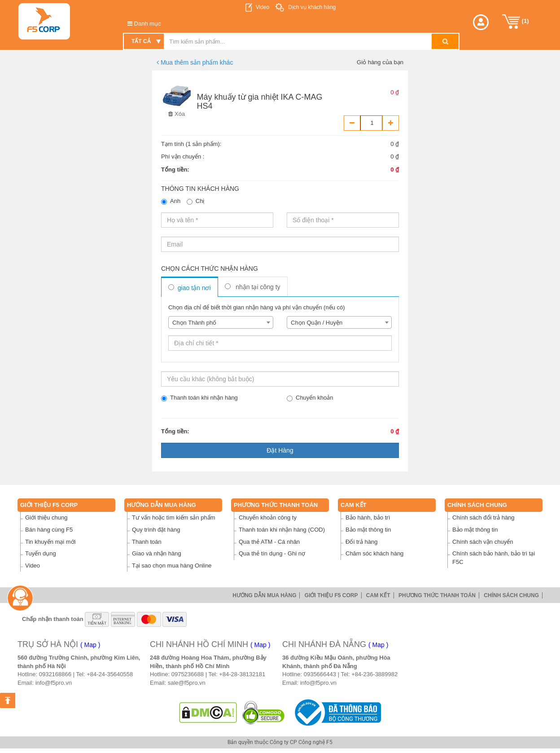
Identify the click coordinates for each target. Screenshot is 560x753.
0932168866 (55, 674)
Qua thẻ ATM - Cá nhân (269, 542)
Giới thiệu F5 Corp (49, 505)
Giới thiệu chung (46, 517)
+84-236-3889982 (374, 674)
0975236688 (188, 674)
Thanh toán (147, 542)
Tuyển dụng (41, 553)
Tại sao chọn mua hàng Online (172, 566)
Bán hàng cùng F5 (49, 530)
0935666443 (320, 674)
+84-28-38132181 (242, 674)
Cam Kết (354, 505)
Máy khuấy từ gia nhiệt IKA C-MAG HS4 (260, 101)
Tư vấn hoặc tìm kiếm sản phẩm (174, 517)
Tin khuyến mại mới (50, 542)
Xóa (177, 114)
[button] (481, 22)
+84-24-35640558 (110, 674)
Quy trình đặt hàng (156, 530)
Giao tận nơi (190, 288)
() (516, 22)
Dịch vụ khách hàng (311, 7)
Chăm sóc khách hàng (374, 553)
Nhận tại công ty (253, 287)
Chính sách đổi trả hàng (483, 517)
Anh (171, 201)
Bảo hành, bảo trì (368, 517)
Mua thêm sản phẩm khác (195, 62)
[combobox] (221, 322)
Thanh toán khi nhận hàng (199, 398)
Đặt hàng (280, 450)
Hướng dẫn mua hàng (162, 505)
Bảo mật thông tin (368, 530)
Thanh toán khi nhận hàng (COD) (282, 530)
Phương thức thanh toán (276, 505)
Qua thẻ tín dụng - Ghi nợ (272, 553)
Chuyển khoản (310, 398)
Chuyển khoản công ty (268, 517)
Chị (196, 201)
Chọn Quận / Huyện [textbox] (317, 323)
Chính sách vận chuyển (483, 542)
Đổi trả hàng (361, 542)
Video (262, 7)
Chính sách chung (477, 505)
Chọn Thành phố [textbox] (194, 323)
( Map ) (90, 645)
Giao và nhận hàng (157, 553)
